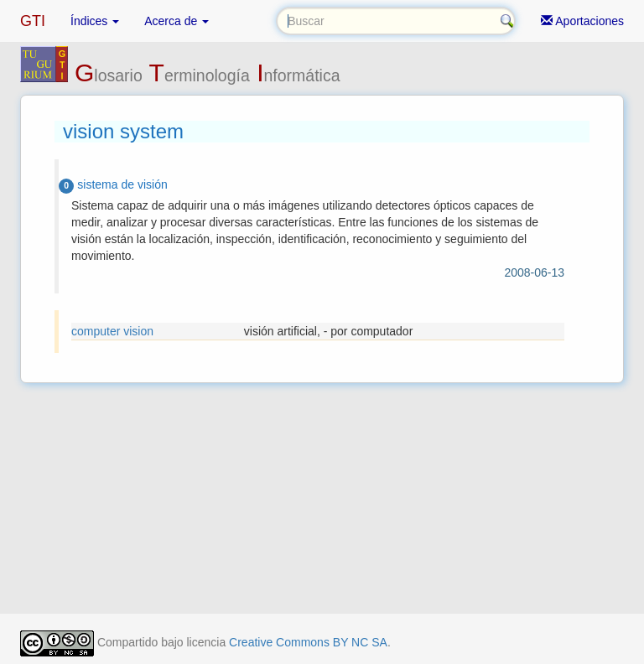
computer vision (112, 331)
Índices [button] (95, 21)
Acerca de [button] (177, 21)
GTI (33, 21)
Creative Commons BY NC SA (308, 642)
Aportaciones (582, 21)
